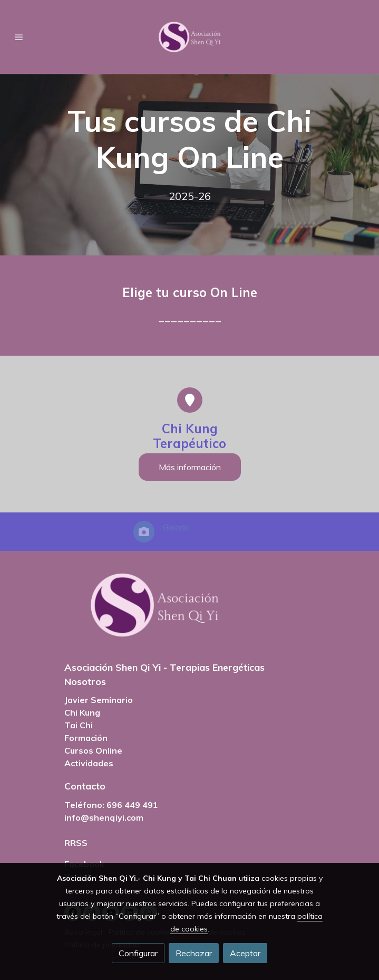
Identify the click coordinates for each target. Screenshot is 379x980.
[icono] (190, 400)
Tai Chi (79, 725)
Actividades (89, 763)
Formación (86, 738)
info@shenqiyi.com (104, 817)
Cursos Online (93, 750)
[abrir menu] (19, 37)
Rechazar (194, 953)
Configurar (138, 953)
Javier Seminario (99, 700)
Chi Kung (82, 712)
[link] (190, 37)
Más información (190, 467)
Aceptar (245, 953)
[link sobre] (190, 611)
